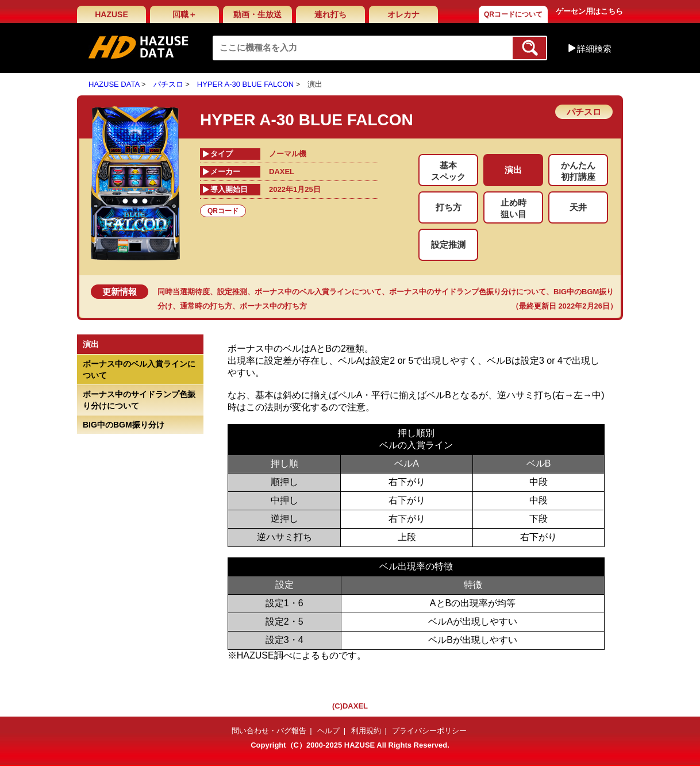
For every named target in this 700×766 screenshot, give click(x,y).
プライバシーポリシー (429, 731)
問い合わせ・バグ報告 (269, 731)
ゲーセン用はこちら (589, 11)
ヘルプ (328, 731)
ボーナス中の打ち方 (273, 306)
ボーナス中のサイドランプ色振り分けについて (468, 292)
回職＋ (184, 14)
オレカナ (403, 14)
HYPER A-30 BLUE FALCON (245, 84)
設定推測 (232, 292)
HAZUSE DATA (114, 84)
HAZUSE (111, 14)
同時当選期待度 (184, 292)
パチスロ (168, 84)
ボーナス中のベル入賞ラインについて (318, 292)
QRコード (223, 211)
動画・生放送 (257, 14)
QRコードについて (513, 14)
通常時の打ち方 (206, 306)
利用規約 (366, 731)
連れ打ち (330, 14)
